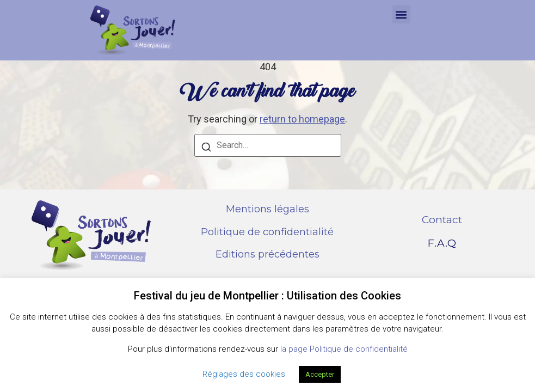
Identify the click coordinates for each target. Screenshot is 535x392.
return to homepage (302, 119)
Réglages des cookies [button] (244, 374)
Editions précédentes (267, 254)
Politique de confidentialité (267, 232)
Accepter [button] (320, 374)
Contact (442, 220)
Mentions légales (267, 209)
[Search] (206, 148)
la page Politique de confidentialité (344, 349)
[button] (401, 14)
